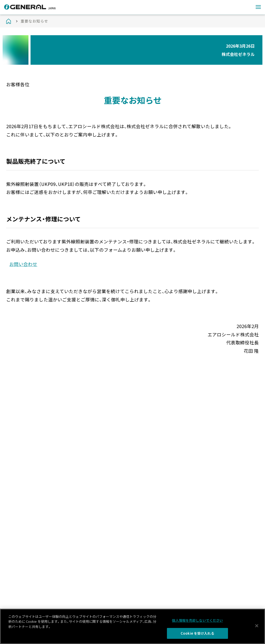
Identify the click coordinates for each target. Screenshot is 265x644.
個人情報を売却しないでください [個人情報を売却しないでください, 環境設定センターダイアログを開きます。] (197, 620)
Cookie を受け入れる (197, 634)
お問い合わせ (23, 264)
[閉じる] (257, 626)
